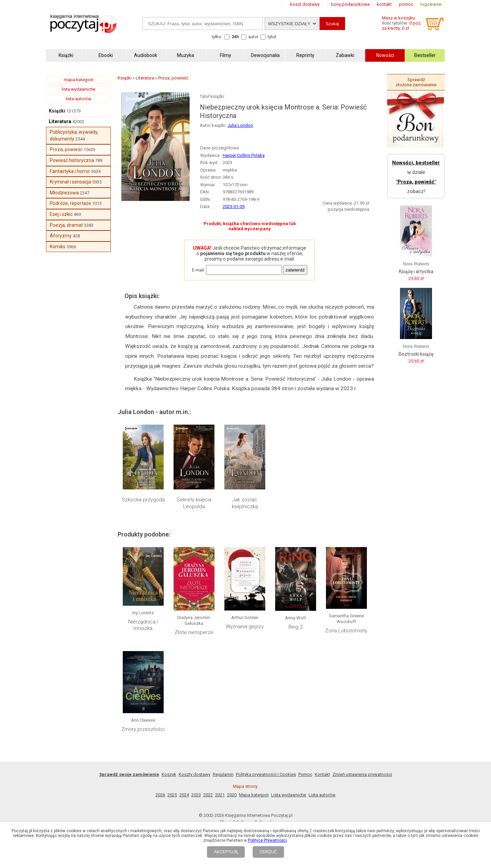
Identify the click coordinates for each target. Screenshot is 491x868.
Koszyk (169, 774)
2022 (208, 795)
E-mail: (198, 270)
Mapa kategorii (254, 795)
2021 (220, 795)
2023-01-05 (234, 207)
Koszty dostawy (195, 774)
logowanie (431, 4)
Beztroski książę (416, 354)
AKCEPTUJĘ (226, 852)
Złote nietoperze (194, 632)
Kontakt (322, 774)
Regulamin (223, 774)
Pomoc (305, 774)
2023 (196, 795)
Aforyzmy (61, 236)
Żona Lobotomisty (346, 631)
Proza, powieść (66, 149)
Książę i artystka (416, 271)
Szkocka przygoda (143, 500)
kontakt (384, 4)
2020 (232, 795)
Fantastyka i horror (70, 171)
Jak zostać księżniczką (245, 503)
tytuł (272, 37)
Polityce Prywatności (267, 840)
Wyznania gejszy (245, 627)
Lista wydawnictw (289, 795)
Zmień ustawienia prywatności (362, 774)
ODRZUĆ (268, 852)
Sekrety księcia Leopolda (194, 503)
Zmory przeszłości (143, 729)
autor (253, 37)
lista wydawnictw (79, 89)
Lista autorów (322, 795)
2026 (160, 795)
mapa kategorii (79, 80)
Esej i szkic (61, 214)
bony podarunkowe (350, 4)
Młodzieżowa (64, 193)
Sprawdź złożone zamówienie (416, 82)
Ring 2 (295, 627)
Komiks (58, 247)
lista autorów (79, 99)
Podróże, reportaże (70, 203)
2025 (172, 795)
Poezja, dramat (66, 225)
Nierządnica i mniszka (143, 625)
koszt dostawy (305, 4)
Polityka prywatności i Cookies (266, 774)
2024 (184, 795)
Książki (57, 111)
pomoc (406, 4)
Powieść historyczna (72, 160)
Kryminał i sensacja (70, 182)
